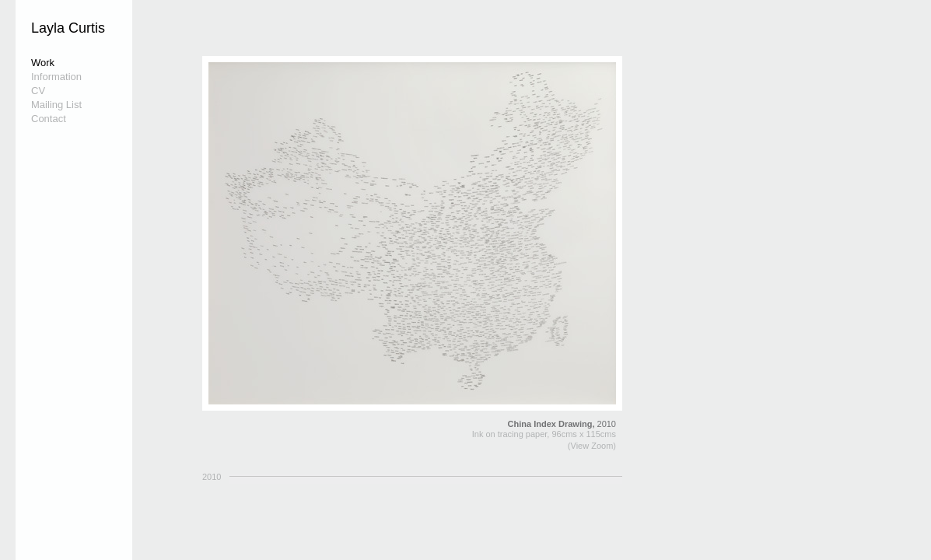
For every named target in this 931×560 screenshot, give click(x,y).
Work (43, 63)
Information (56, 77)
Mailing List (56, 105)
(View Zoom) (592, 446)
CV (38, 91)
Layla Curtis (68, 28)
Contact (49, 119)
